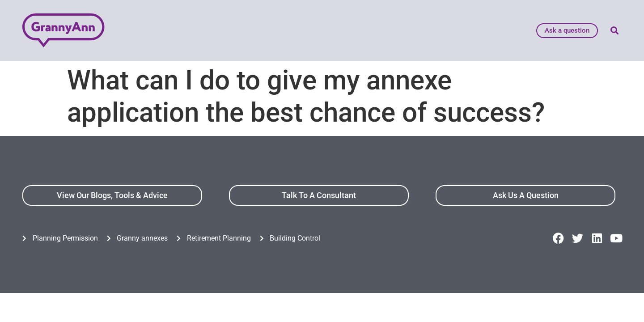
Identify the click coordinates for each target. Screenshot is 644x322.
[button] (614, 31)
